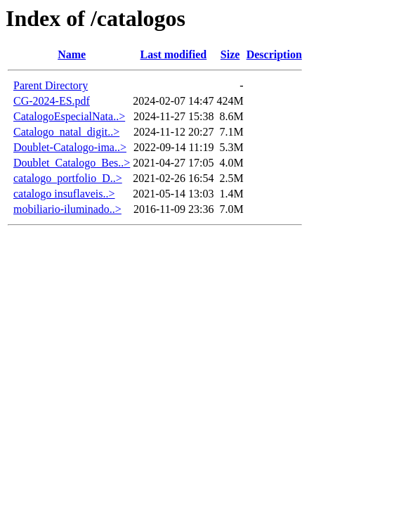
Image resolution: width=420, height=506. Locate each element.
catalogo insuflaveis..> (64, 194)
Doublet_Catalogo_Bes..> (72, 163)
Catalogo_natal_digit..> (66, 132)
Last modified (174, 54)
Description (274, 54)
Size (230, 54)
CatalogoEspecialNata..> (69, 116)
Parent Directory (51, 85)
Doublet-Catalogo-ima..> (70, 147)
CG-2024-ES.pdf (52, 101)
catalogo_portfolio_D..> (68, 178)
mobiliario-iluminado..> (67, 209)
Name (72, 54)
